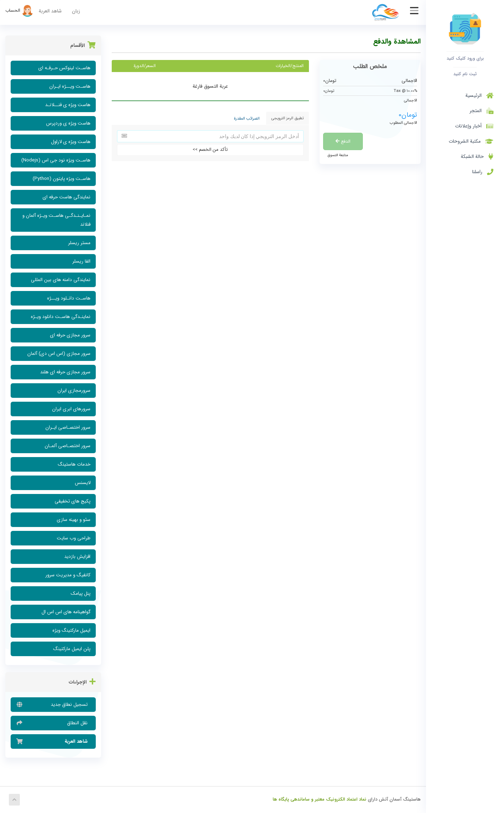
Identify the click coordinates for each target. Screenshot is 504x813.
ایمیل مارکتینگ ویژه (71, 630)
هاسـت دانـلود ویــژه (69, 298)
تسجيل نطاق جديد (53, 704)
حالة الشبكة (477, 156)
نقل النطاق (53, 723)
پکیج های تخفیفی (73, 501)
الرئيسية (479, 95)
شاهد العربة (50, 11)
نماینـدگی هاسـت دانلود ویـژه (61, 317)
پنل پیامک (81, 594)
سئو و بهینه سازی (74, 520)
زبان (76, 11)
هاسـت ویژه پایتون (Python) (62, 179)
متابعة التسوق (338, 155)
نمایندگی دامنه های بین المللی (61, 280)
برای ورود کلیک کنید (465, 58)
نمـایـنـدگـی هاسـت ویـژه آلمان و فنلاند (56, 220)
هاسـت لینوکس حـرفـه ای (64, 68)
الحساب (19, 10)
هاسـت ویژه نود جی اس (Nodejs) (56, 160)
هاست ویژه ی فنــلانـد (68, 105)
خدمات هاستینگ (74, 464)
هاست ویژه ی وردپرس (68, 123)
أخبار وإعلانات (474, 126)
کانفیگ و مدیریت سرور (68, 575)
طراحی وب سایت (74, 538)
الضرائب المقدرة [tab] (247, 119)
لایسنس (83, 483)
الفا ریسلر (81, 261)
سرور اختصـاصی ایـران (68, 427)
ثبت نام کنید (465, 74)
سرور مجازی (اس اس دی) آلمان (59, 354)
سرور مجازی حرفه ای (70, 335)
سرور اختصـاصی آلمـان (68, 446)
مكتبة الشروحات (471, 141)
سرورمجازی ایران (74, 391)
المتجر (480, 111)
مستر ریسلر (79, 243)
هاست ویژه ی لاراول (71, 142)
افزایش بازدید (77, 557)
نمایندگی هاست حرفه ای (67, 197)
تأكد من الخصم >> (210, 150)
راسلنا (483, 172)
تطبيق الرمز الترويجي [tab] (287, 118)
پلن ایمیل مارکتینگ (72, 649)
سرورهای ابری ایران (71, 409)
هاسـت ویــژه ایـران (70, 86)
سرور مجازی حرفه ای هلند (65, 372)
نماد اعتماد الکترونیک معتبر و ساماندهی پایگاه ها (320, 799)
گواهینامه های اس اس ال (66, 612)
